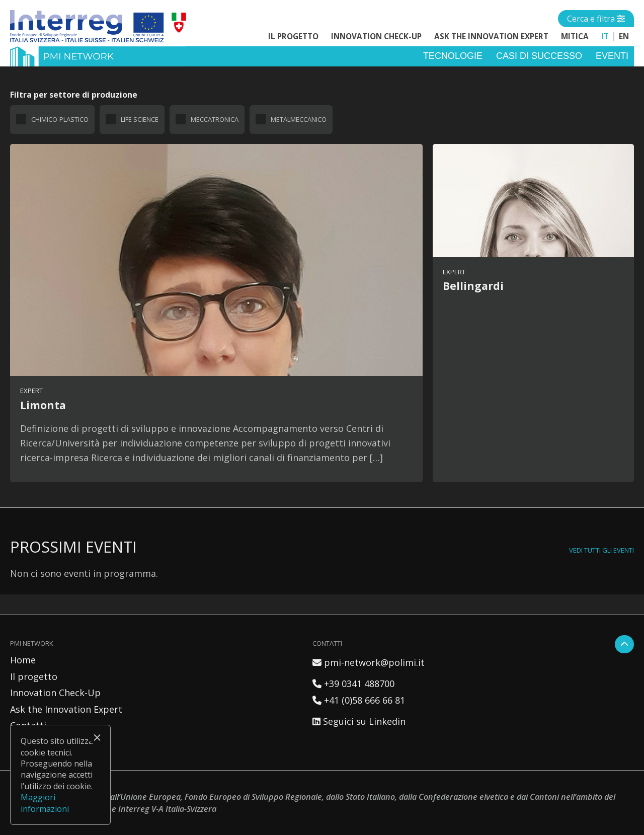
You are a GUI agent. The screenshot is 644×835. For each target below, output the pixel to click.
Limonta (43, 405)
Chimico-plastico (60, 119)
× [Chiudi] (97, 737)
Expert (31, 391)
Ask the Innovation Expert (491, 36)
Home (23, 660)
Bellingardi (473, 286)
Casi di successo (539, 56)
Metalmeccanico (299, 119)
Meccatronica (215, 119)
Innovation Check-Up (376, 36)
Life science (140, 119)
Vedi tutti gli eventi (601, 550)
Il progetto (293, 36)
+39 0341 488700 (353, 684)
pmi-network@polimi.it (369, 662)
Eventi (612, 56)
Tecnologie (453, 56)
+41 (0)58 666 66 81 (359, 700)
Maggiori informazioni (45, 803)
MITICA (575, 36)
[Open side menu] (596, 19)
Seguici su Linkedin (359, 721)
